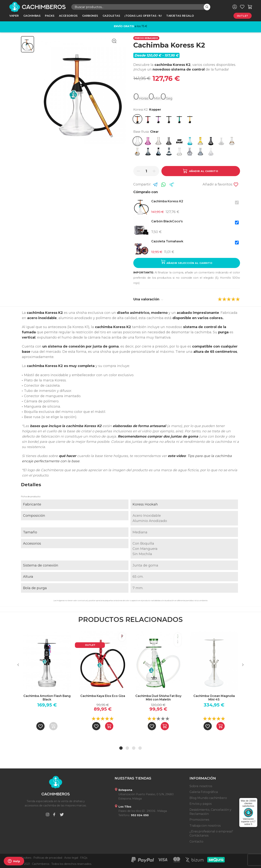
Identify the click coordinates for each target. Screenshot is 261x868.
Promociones (199, 820)
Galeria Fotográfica (204, 792)
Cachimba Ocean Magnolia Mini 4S (214, 698)
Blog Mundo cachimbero (208, 798)
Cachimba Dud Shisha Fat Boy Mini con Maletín (158, 698)
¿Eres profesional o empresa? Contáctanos (211, 833)
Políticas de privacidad (48, 858)
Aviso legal (71, 858)
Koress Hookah (145, 504)
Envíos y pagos (201, 804)
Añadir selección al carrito (187, 262)
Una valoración (148, 299)
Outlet (243, 16)
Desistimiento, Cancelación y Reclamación (210, 812)
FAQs (84, 858)
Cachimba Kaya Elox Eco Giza (103, 696)
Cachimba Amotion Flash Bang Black (47, 698)
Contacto (196, 842)
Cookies (26, 858)
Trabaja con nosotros (205, 826)
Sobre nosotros (201, 786)
